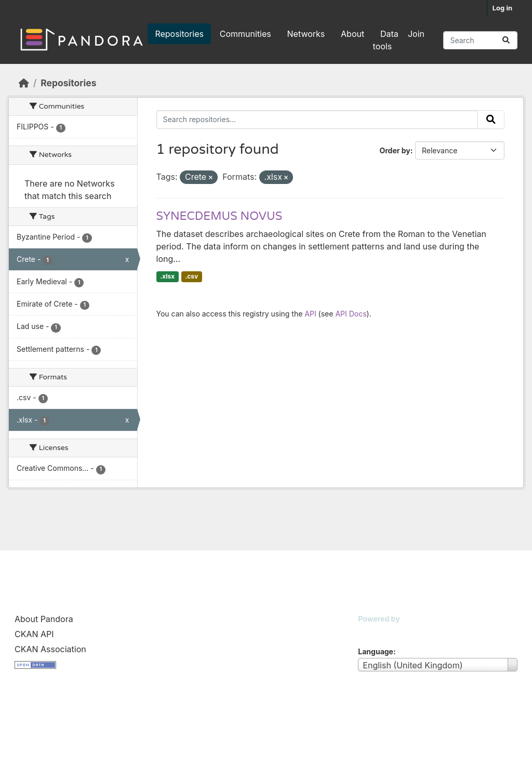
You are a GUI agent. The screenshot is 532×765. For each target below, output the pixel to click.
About (353, 34)
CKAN (376, 632)
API (310, 314)
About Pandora (44, 619)
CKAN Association (50, 649)
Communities (245, 34)
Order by (395, 150)
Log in (502, 8)
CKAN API (34, 634)
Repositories (179, 34)
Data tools (386, 40)
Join (416, 34)
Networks (306, 34)
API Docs (351, 314)
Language (376, 651)
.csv (191, 276)
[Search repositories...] (480, 40)
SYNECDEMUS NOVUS (220, 216)
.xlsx (167, 276)
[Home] (24, 83)
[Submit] (506, 40)
